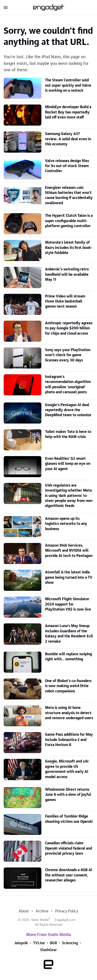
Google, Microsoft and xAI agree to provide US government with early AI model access (67, 769)
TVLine (39, 943)
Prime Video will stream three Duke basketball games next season (65, 301)
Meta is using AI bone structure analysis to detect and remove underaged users (69, 713)
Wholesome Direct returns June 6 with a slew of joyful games (68, 795)
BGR (53, 943)
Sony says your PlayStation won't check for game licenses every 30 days (68, 355)
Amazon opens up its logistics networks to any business (66, 524)
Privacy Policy (67, 911)
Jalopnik (21, 943)
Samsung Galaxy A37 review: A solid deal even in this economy (68, 139)
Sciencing (70, 943)
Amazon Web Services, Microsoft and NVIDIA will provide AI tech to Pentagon (69, 551)
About (24, 911)
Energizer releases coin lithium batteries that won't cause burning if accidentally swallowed (69, 195)
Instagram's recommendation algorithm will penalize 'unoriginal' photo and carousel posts (68, 384)
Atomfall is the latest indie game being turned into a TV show (69, 577)
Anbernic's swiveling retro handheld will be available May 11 (67, 274)
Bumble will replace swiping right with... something (68, 657)
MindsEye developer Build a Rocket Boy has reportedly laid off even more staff (68, 112)
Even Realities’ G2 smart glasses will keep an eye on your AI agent (68, 464)
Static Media (40, 920)
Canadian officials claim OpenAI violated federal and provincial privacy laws (68, 848)
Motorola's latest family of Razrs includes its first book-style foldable (68, 248)
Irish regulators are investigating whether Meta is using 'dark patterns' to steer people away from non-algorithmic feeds (69, 496)
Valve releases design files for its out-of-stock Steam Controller (67, 166)
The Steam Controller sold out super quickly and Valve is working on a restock (68, 85)
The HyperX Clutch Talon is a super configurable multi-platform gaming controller (69, 221)
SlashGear (48, 950)
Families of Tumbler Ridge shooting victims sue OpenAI (69, 819)
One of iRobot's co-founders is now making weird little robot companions (68, 686)
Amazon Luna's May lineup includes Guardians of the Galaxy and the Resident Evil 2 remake (69, 634)
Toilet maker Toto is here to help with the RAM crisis (68, 434)
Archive (42, 911)
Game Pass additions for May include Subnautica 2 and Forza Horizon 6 (69, 740)
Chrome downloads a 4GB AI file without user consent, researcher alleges (69, 875)
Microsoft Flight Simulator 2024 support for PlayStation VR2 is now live (68, 604)
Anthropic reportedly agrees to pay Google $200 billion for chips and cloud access (69, 328)
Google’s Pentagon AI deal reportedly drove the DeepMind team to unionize (68, 410)
